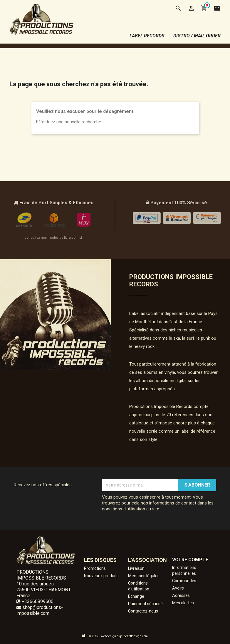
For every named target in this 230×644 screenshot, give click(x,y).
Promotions (95, 568)
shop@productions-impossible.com (40, 610)
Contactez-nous (143, 611)
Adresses (181, 595)
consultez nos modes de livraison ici (53, 238)
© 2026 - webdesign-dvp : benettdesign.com (119, 636)
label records (147, 36)
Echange (136, 596)
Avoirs (178, 588)
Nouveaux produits (101, 576)
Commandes (184, 581)
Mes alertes (183, 603)
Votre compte (190, 560)
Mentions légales (144, 576)
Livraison (136, 568)
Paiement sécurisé (145, 604)
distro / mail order (197, 36)
